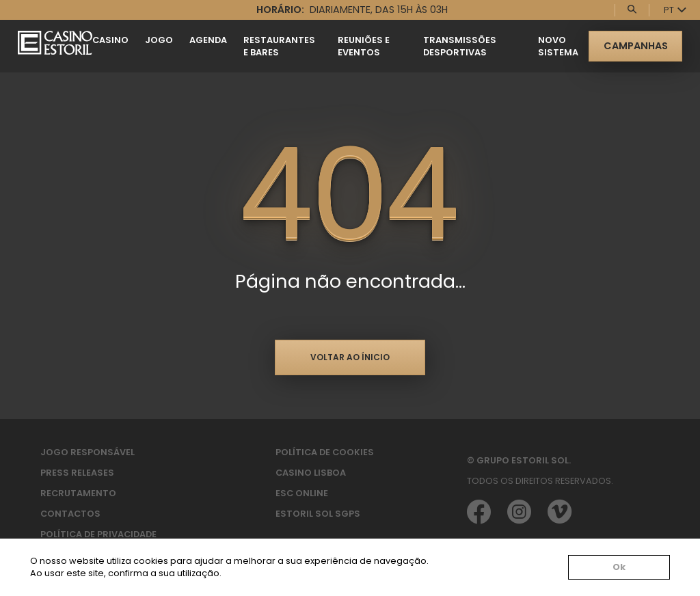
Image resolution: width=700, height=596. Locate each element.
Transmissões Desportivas (460, 46)
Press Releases (77, 473)
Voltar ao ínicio (350, 357)
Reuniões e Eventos (364, 46)
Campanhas (636, 46)
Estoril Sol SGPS (318, 514)
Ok (619, 567)
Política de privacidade (98, 534)
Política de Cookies (325, 452)
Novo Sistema (558, 46)
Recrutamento (78, 493)
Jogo (159, 40)
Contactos (70, 514)
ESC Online (302, 493)
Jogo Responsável (87, 452)
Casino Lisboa (311, 473)
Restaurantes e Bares (279, 46)
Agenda (208, 40)
